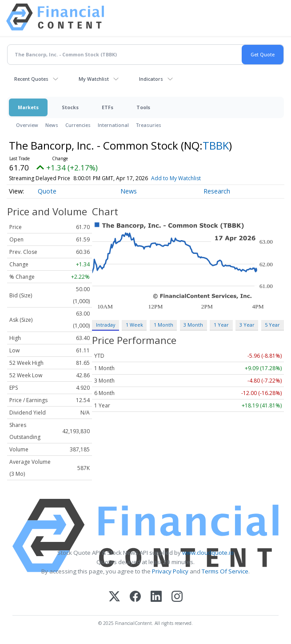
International (113, 125)
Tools (143, 107)
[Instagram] (177, 597)
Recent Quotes (31, 79)
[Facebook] (135, 597)
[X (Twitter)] (114, 597)
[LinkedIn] (156, 597)
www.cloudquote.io (208, 553)
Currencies (78, 125)
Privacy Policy (170, 571)
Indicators (151, 79)
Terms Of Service (225, 571)
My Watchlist (94, 79)
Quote (47, 191)
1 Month (163, 325)
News (52, 125)
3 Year (247, 325)
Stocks (70, 107)
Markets (28, 107)
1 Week (134, 325)
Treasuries (149, 125)
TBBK (216, 145)
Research (217, 191)
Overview (27, 125)
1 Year (221, 325)
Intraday (106, 325)
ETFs (108, 107)
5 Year (272, 325)
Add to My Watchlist (192, 178)
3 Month (193, 325)
